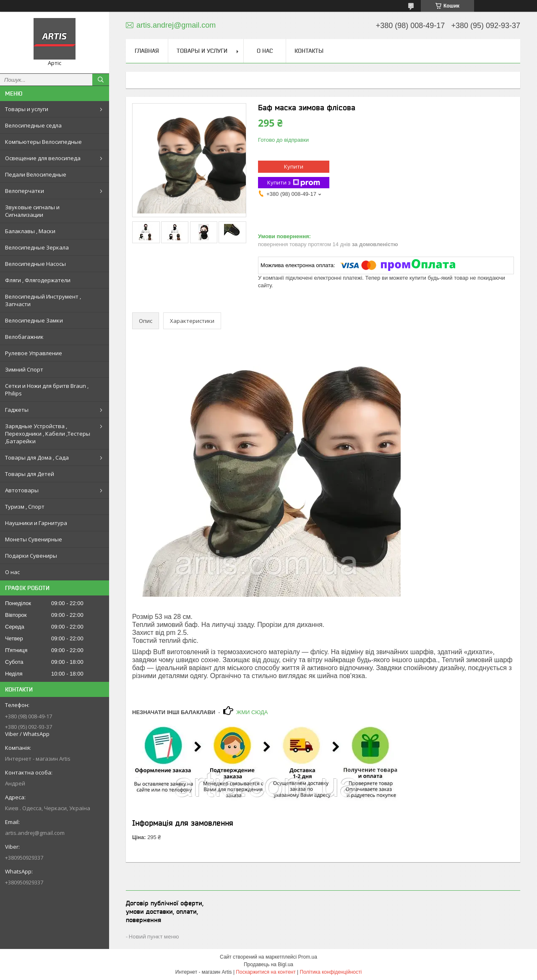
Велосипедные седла (33, 125)
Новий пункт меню (154, 936)
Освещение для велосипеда (43, 158)
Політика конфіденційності (331, 972)
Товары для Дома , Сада (37, 458)
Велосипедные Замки (34, 320)
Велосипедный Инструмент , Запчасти (43, 300)
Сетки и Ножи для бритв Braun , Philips (47, 390)
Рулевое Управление (34, 353)
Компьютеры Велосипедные (43, 142)
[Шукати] (101, 80)
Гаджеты (17, 410)
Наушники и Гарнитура (36, 523)
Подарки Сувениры (31, 556)
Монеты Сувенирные (34, 539)
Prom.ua (308, 957)
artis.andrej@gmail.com (35, 833)
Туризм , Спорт (25, 507)
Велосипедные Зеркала (37, 247)
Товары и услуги (27, 109)
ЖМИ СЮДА (252, 712)
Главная (147, 51)
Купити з (294, 183)
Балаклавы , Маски (30, 231)
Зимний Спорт (24, 369)
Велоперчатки (25, 191)
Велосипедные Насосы (35, 264)
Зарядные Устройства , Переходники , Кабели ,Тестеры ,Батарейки (48, 434)
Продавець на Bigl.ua (268, 964)
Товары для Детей (30, 474)
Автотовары (22, 490)
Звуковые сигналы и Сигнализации (32, 211)
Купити (294, 166)
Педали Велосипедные (36, 174)
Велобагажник (24, 337)
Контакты (309, 51)
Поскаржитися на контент (266, 972)
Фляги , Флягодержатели (38, 280)
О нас (12, 572)
